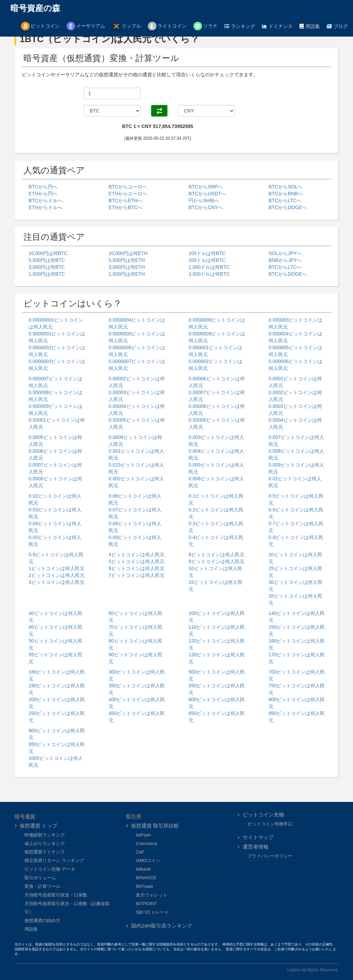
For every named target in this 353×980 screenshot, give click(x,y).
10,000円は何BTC (48, 253)
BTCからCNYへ (206, 207)
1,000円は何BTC (47, 274)
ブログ (337, 26)
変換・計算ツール (42, 886)
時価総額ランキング (45, 835)
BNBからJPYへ (285, 260)
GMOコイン (148, 860)
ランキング (240, 26)
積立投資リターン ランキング (54, 860)
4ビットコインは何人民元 (137, 555)
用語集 (310, 26)
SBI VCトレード (152, 912)
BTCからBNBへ (286, 194)
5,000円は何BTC (47, 260)
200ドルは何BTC (207, 260)
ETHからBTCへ (125, 207)
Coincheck (147, 844)
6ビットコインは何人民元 (137, 568)
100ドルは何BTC (207, 253)
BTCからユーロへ (128, 187)
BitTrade (144, 886)
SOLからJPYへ (285, 253)
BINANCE (146, 878)
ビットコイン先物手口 (270, 824)
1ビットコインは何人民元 (57, 568)
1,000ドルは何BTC (209, 267)
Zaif (140, 852)
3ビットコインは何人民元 (57, 582)
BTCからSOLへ (285, 187)
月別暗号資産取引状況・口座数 (56, 895)
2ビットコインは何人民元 (57, 575)
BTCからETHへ (125, 200)
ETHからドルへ (46, 207)
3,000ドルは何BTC (209, 274)
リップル (127, 26)
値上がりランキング (45, 844)
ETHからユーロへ (128, 194)
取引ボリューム (40, 878)
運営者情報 (256, 847)
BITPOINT (146, 904)
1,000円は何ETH (127, 274)
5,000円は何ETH (127, 260)
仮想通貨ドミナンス (45, 852)
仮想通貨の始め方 (42, 920)
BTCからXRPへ (206, 187)
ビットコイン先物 (263, 815)
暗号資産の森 (35, 8)
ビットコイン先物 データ (50, 869)
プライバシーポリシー (270, 856)
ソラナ (205, 26)
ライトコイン (167, 26)
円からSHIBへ (204, 200)
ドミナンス (277, 26)
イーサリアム (86, 26)
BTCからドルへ (46, 200)
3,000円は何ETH (127, 267)
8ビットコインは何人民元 (216, 555)
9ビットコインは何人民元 (216, 561)
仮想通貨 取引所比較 (155, 826)
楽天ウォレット (152, 895)
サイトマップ (258, 837)
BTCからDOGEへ (288, 207)
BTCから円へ (43, 187)
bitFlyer (143, 835)
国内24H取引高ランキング (162, 926)
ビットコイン (40, 26)
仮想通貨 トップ (38, 826)
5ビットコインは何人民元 (137, 561)
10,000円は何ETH (128, 253)
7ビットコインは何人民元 (137, 575)
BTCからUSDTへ (207, 194)
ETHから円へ (43, 194)
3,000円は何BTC (47, 267)
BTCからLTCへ (285, 200)
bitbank (143, 869)
